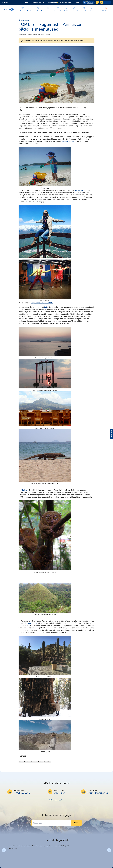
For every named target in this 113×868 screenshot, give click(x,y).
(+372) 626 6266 (22, 793)
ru (5, 2)
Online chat (60, 793)
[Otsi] (97, 2)
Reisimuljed (47, 762)
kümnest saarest (68, 141)
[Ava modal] (107, 9)
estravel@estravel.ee (98, 793)
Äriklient (27, 2)
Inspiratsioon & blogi (38, 2)
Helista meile (19, 790)
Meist (78, 2)
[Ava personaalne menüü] (106, 2)
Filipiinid (24, 490)
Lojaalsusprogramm (66, 2)
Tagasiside (111, 434)
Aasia (21, 762)
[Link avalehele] (8, 10)
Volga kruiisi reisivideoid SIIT (42, 303)
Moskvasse (79, 190)
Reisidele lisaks (52, 2)
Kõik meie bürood (57, 800)
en (7, 2)
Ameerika (27, 762)
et (3, 2)
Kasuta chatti (59, 790)
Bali (46, 307)
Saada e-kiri (92, 790)
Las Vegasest (32, 623)
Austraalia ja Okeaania (37, 762)
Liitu (76, 823)
